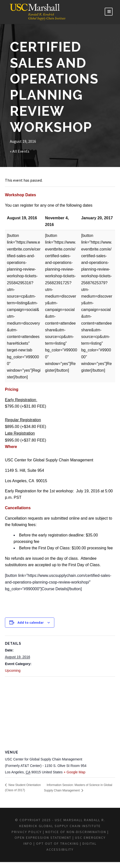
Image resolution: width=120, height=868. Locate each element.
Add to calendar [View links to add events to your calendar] (31, 622)
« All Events (20, 151)
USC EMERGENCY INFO (68, 849)
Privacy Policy (40, 838)
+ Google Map (74, 772)
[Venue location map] (60, 713)
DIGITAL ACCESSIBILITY (82, 855)
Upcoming (13, 671)
